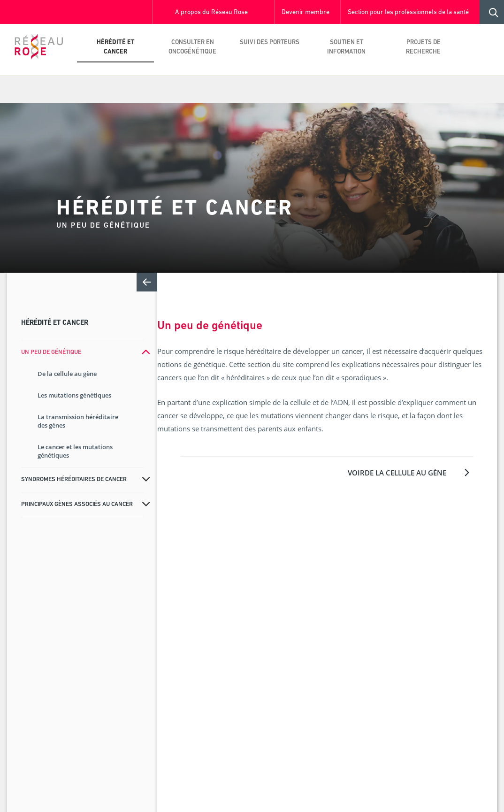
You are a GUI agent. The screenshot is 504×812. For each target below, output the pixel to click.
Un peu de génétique (51, 352)
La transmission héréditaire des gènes (78, 421)
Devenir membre (305, 12)
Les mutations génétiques (74, 395)
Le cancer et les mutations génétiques (75, 451)
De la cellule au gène (67, 374)
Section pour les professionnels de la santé (408, 12)
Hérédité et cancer (116, 47)
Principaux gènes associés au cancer (77, 504)
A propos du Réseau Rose (211, 12)
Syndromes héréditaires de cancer (74, 479)
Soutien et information (346, 47)
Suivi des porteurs (270, 42)
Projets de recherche (423, 47)
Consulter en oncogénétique (192, 47)
